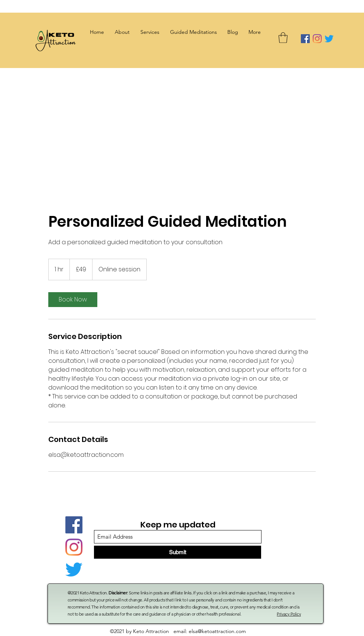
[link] (73, 300)
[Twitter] (329, 39)
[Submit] (178, 552)
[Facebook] (305, 39)
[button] (150, 32)
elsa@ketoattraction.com (217, 631)
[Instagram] (317, 39)
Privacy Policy (289, 614)
